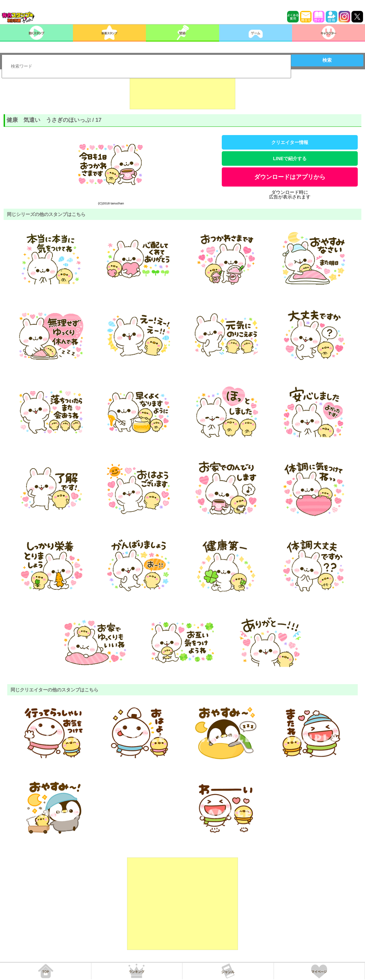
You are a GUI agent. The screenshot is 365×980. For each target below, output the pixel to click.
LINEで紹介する (290, 158)
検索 (327, 60)
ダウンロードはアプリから (290, 177)
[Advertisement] (182, 93)
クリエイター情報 (290, 142)
